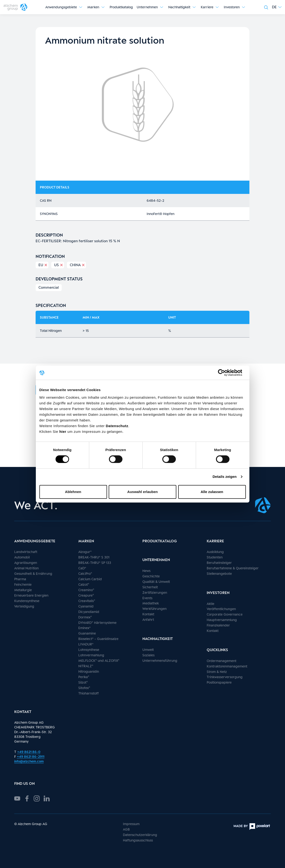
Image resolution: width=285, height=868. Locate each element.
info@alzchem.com (29, 761)
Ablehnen (73, 492)
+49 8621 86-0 (29, 752)
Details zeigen (225, 477)
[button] (277, 7)
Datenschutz (117, 426)
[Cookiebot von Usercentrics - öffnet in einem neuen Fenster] (225, 373)
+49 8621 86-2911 (31, 756)
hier (63, 432)
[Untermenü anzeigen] (81, 7)
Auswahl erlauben (142, 492)
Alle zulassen (212, 492)
